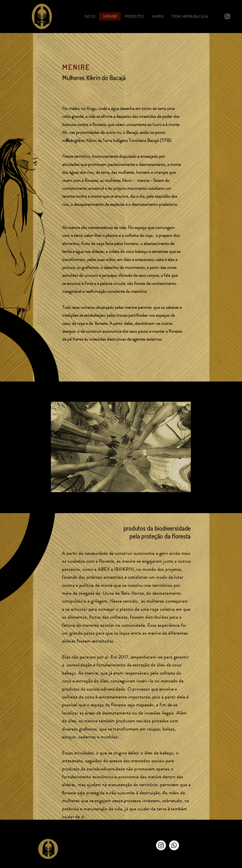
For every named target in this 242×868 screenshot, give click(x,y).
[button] (121, 447)
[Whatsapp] (174, 845)
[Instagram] (161, 845)
